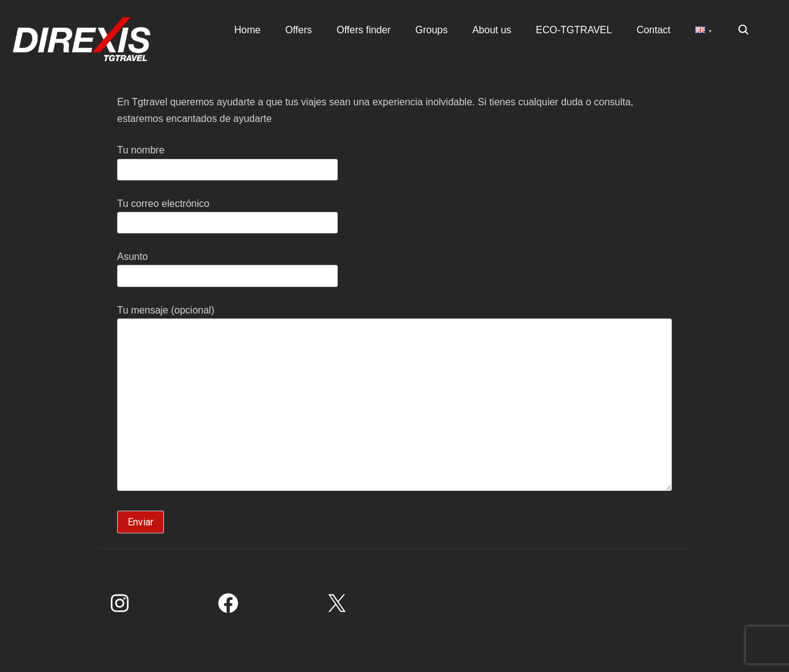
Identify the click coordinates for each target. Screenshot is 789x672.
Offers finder (364, 30)
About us (492, 30)
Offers (299, 30)
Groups (431, 30)
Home (247, 30)
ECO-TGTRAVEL (574, 30)
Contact (654, 30)
